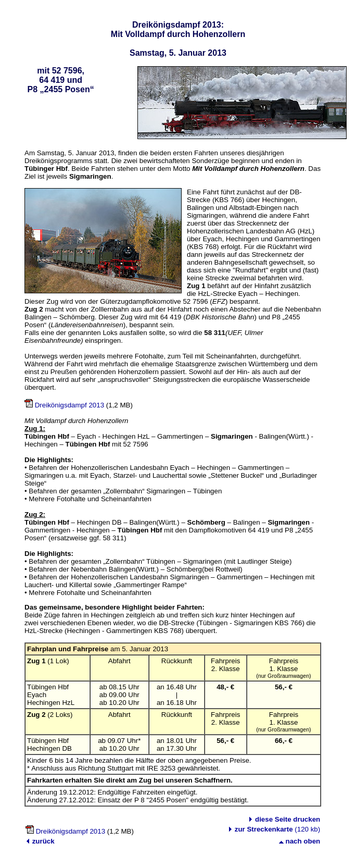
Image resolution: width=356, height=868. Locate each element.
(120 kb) (277, 829)
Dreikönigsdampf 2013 (69, 405)
